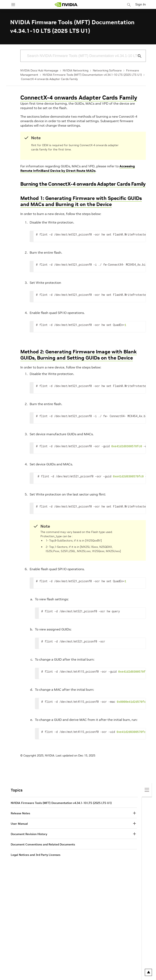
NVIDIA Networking (76, 70)
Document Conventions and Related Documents (43, 844)
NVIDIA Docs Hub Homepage (39, 70)
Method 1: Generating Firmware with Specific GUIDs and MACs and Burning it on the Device (81, 201)
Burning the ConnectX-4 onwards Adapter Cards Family (83, 184)
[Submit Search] (137, 56)
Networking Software (107, 70)
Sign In (141, 4)
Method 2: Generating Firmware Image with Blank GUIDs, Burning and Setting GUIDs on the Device (79, 355)
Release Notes (20, 813)
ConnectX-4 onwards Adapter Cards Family (49, 79)
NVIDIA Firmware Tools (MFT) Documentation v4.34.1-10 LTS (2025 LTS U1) (92, 75)
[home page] (66, 5)
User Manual (19, 824)
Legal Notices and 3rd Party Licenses (36, 855)
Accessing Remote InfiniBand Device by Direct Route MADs (78, 168)
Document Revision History (29, 834)
